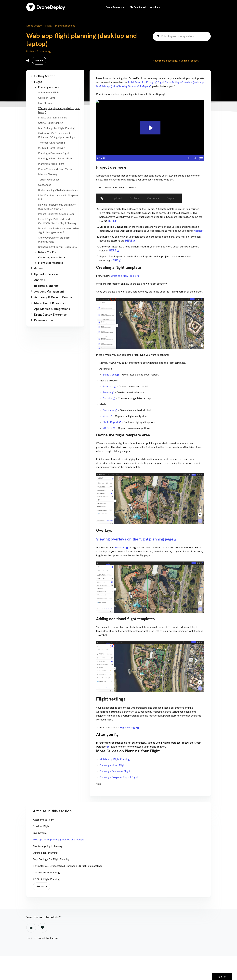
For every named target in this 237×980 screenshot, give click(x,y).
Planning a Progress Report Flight (119, 777)
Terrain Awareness (49, 180)
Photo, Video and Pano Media (55, 169)
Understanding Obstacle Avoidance (58, 190)
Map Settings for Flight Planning (56, 128)
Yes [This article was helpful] (31, 928)
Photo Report (110, 422)
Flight (48, 26)
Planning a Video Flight (51, 164)
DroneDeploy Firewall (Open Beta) (58, 247)
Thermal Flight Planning (52, 143)
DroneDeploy (34, 26)
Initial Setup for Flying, (141, 82)
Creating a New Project (124, 276)
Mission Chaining (48, 174)
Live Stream (45, 103)
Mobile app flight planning (53, 118)
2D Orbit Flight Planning (52, 148)
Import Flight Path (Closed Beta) (56, 214)
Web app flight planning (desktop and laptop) (58, 840)
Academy (155, 7)
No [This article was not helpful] (43, 928)
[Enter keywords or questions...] (182, 36)
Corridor (108, 398)
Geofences (45, 185)
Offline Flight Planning (51, 123)
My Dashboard (138, 7)
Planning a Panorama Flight (53, 153)
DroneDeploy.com (115, 7)
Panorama (108, 410)
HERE (111, 221)
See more (42, 886)
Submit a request (189, 61)
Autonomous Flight (49, 92)
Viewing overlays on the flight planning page (135, 539)
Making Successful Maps (134, 86)
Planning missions (65, 26)
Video (106, 416)
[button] (55, 76)
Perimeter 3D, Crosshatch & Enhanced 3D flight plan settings (68, 866)
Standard (108, 386)
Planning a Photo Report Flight (55, 158)
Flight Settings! (128, 727)
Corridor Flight (46, 98)
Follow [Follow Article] (39, 61)
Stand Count (110, 375)
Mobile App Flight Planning (115, 759)
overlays (120, 547)
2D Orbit (108, 428)
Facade (107, 392)
